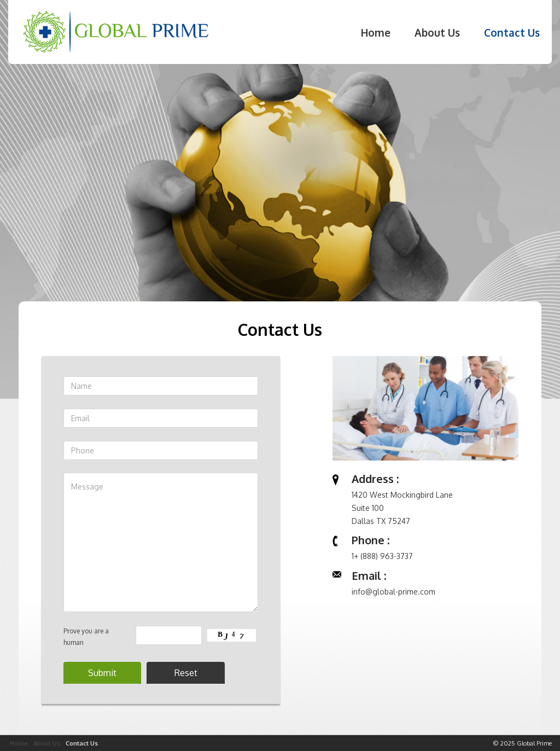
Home (376, 32)
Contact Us (512, 32)
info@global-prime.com (393, 592)
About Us (437, 32)
